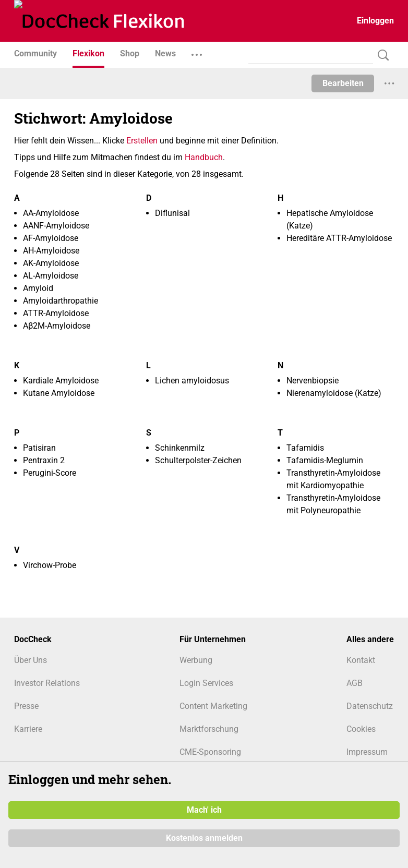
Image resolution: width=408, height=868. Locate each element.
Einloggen (375, 21)
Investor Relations (47, 683)
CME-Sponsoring (210, 752)
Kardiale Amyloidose (61, 381)
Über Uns (31, 660)
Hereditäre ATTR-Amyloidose (339, 238)
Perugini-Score (50, 473)
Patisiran (39, 448)
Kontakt (361, 660)
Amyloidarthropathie (61, 301)
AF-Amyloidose (51, 238)
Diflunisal (172, 213)
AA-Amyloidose (51, 213)
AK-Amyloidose (51, 263)
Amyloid (38, 288)
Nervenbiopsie (313, 381)
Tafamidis (305, 448)
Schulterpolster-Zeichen (198, 460)
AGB (355, 683)
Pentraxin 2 (44, 460)
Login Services (206, 683)
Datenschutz (370, 706)
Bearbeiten (343, 83)
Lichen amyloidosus (192, 381)
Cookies (361, 729)
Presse (26, 706)
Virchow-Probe (50, 565)
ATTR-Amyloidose (56, 313)
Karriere (28, 729)
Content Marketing (213, 706)
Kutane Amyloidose (59, 393)
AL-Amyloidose (51, 276)
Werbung (196, 660)
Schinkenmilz (180, 448)
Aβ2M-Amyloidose (57, 326)
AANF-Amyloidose (56, 226)
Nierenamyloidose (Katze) (334, 393)
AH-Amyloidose (51, 251)
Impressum (367, 752)
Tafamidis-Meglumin (325, 460)
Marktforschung (209, 729)
